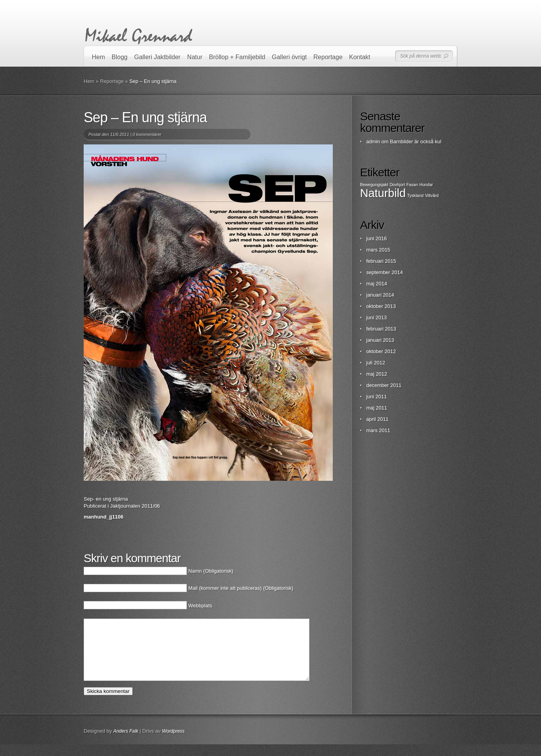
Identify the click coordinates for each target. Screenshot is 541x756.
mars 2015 (378, 250)
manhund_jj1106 (104, 517)
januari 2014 (380, 295)
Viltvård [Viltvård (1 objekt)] (432, 195)
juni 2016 (377, 238)
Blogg (120, 57)
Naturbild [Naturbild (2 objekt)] (383, 193)
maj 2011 (377, 408)
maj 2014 (377, 284)
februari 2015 (381, 261)
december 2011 (384, 385)
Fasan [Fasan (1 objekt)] (412, 185)
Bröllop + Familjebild (237, 57)
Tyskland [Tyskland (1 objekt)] (415, 195)
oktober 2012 (381, 351)
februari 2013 (381, 329)
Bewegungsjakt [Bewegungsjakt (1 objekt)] (374, 185)
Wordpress (173, 743)
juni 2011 (377, 396)
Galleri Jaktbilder (157, 57)
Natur (195, 57)
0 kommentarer (147, 134)
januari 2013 (380, 340)
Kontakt (360, 57)
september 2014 (385, 272)
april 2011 (377, 419)
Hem (98, 57)
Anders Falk (126, 743)
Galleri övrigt (290, 57)
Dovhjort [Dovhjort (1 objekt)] (397, 185)
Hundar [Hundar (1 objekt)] (426, 185)
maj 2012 (377, 374)
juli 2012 (376, 363)
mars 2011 (378, 430)
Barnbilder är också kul (416, 142)
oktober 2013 (381, 306)
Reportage (328, 57)
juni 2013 (377, 317)
